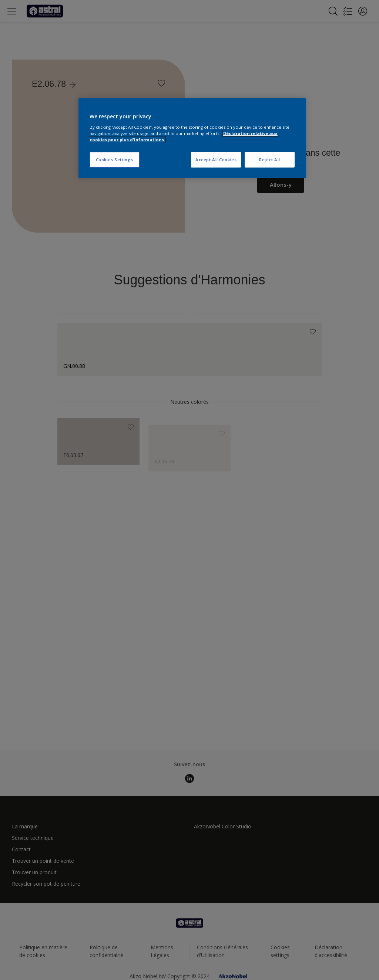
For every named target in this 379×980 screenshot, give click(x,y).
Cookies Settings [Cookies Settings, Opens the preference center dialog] (115, 160)
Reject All (270, 160)
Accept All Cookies (216, 160)
